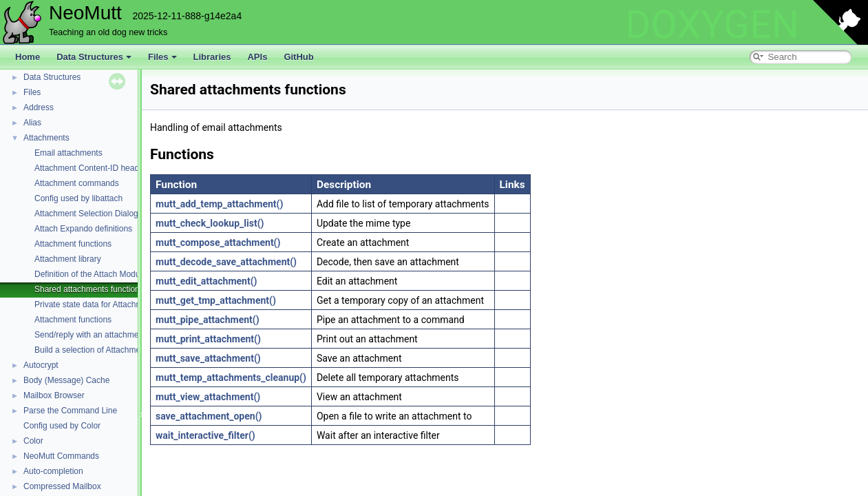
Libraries (212, 57)
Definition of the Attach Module (91, 274)
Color (33, 441)
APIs (257, 57)
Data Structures (94, 57)
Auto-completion (53, 471)
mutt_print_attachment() (208, 339)
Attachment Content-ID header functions (108, 168)
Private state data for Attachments (96, 304)
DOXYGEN (712, 25)
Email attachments (68, 153)
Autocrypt (41, 365)
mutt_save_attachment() (208, 358)
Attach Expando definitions (83, 229)
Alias (32, 123)
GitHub (298, 57)
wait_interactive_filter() (205, 435)
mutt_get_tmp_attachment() (216, 300)
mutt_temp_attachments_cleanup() (231, 378)
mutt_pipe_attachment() (208, 320)
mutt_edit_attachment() (206, 281)
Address (39, 107)
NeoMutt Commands (61, 456)
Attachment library (68, 259)
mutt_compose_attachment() (218, 242)
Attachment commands (77, 183)
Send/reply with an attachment (90, 335)
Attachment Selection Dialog (86, 214)
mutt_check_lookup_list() (210, 223)
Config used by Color (62, 426)
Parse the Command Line (70, 411)
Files (162, 57)
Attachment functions (73, 244)
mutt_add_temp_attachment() (219, 204)
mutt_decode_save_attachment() (226, 262)
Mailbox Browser (54, 395)
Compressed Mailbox (62, 486)
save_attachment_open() (209, 416)
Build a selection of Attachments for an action (117, 350)
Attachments (46, 138)
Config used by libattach (78, 198)
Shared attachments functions (89, 289)
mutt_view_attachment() (208, 397)
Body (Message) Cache (66, 380)
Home (28, 57)
